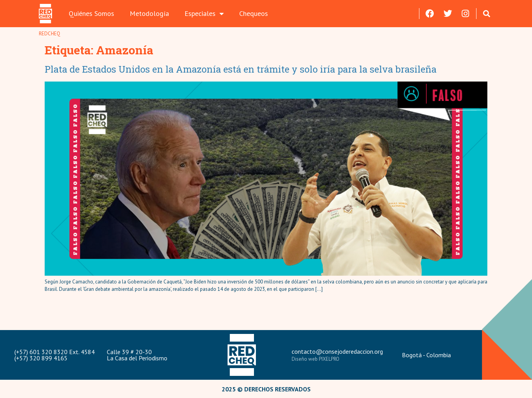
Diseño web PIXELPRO (316, 359)
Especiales (204, 14)
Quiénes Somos (91, 13)
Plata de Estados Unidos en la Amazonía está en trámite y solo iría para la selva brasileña (241, 69)
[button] (487, 13)
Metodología (149, 13)
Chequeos (254, 13)
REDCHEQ (50, 34)
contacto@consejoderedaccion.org (337, 351)
